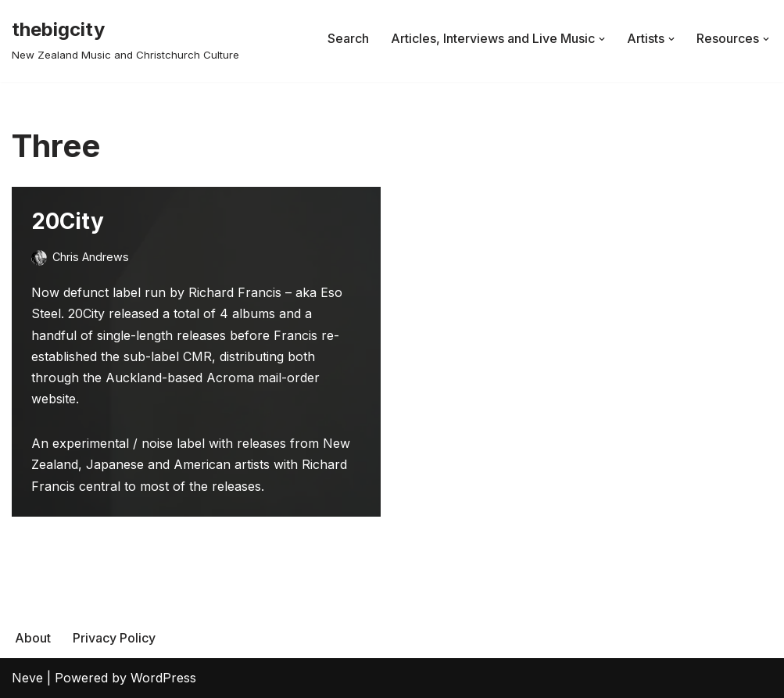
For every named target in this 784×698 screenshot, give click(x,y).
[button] (602, 39)
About (33, 638)
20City (68, 221)
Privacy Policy (114, 638)
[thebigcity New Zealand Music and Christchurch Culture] (125, 39)
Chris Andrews (91, 257)
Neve (27, 678)
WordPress (163, 678)
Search (348, 38)
